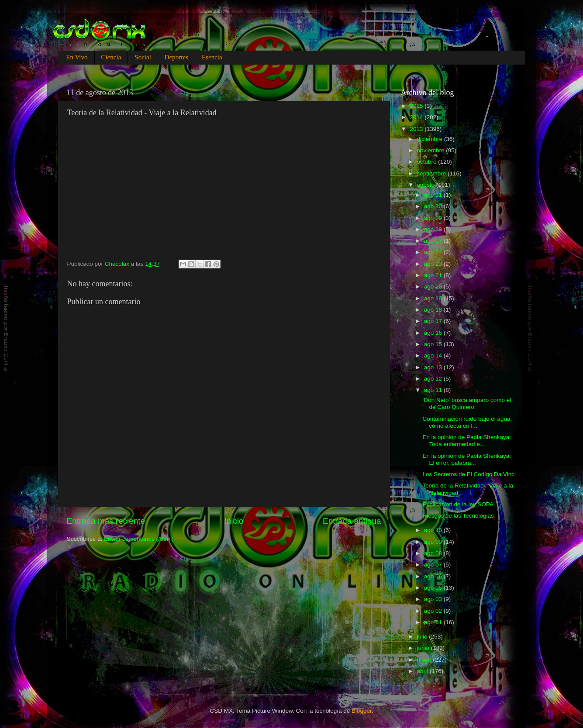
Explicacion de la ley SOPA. (459, 504)
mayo (425, 660)
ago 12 (434, 379)
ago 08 (434, 553)
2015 (417, 106)
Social (143, 57)
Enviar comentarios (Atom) (139, 539)
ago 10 (434, 530)
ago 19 (434, 298)
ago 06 (434, 576)
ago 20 (434, 287)
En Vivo (77, 57)
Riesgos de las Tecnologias (458, 516)
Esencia (212, 57)
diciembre (431, 139)
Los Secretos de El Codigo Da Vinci (469, 474)
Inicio (234, 521)
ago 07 (434, 565)
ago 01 (434, 622)
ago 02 (434, 611)
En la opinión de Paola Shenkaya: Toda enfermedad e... (467, 441)
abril (423, 671)
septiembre (433, 173)
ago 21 (434, 275)
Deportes (176, 57)
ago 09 (434, 542)
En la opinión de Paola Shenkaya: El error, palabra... (467, 459)
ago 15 (434, 344)
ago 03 (434, 599)
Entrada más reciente (106, 521)
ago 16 (434, 333)
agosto (427, 185)
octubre (428, 162)
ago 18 (434, 310)
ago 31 (434, 195)
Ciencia (111, 57)
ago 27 (434, 241)
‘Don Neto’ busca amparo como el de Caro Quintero (467, 403)
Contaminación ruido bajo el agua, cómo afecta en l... (467, 422)
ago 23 (434, 264)
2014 (417, 117)
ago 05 (434, 588)
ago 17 (434, 321)
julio (423, 637)
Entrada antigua (352, 521)
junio (424, 648)
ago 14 (434, 355)
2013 (417, 129)
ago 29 (434, 218)
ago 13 (434, 367)
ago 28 (434, 229)
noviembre (432, 150)
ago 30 (434, 206)
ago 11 (434, 390)
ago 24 (434, 252)
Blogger (362, 711)
